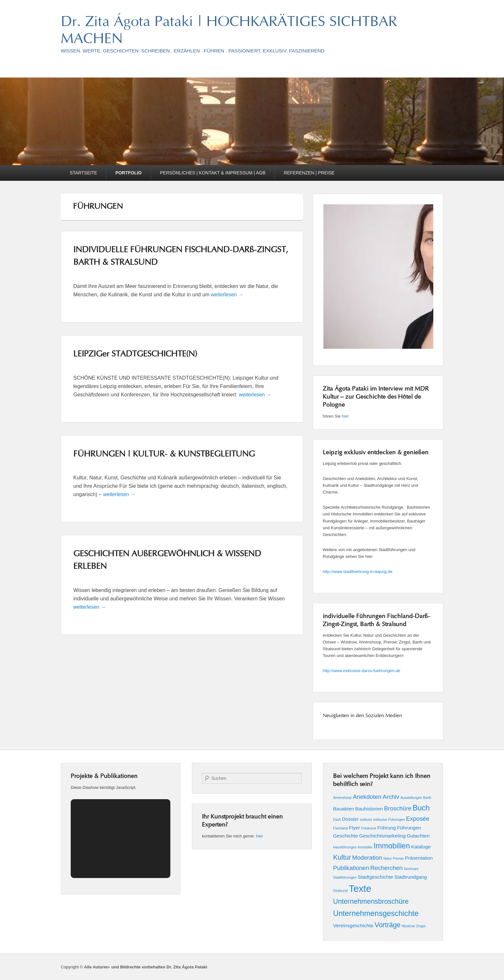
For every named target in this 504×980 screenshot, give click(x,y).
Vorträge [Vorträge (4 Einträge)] (387, 925)
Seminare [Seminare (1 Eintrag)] (411, 869)
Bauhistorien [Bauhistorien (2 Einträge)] (369, 809)
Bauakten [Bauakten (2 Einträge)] (343, 809)
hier (345, 416)
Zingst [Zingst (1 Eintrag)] (421, 926)
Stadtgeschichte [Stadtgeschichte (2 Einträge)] (375, 877)
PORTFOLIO (129, 173)
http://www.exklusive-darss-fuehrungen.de (361, 671)
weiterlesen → (227, 295)
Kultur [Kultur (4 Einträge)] (342, 857)
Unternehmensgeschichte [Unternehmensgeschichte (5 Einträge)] (376, 913)
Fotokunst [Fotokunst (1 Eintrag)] (369, 828)
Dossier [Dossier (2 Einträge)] (350, 819)
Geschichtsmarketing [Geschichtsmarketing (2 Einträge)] (382, 836)
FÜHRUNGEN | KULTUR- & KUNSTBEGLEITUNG (164, 455)
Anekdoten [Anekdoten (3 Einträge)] (367, 797)
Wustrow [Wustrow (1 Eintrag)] (408, 926)
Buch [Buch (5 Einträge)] (421, 808)
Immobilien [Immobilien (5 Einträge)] (392, 846)
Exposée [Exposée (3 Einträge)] (418, 819)
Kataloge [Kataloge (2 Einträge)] (421, 847)
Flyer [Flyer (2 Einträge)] (355, 828)
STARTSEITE (83, 173)
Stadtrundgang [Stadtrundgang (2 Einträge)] (410, 877)
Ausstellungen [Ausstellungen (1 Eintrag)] (411, 798)
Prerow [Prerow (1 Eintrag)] (398, 858)
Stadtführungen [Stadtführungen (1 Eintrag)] (345, 877)
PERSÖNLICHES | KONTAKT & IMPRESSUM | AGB (213, 173)
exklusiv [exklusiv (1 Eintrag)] (366, 819)
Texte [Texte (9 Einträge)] (360, 888)
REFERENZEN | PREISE (309, 173)
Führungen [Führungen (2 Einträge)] (409, 828)
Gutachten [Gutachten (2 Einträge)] (418, 836)
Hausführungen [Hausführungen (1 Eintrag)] (345, 847)
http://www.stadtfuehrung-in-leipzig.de (358, 572)
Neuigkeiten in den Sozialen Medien (362, 716)
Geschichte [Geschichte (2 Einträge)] (345, 836)
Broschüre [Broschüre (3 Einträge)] (398, 808)
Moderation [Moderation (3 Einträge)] (367, 858)
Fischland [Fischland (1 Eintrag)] (340, 828)
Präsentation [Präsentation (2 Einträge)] (419, 858)
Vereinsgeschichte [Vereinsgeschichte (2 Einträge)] (353, 925)
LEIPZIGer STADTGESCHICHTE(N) (135, 355)
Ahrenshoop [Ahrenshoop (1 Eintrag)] (342, 798)
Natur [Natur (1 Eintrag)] (388, 858)
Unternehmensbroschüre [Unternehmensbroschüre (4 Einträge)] (371, 901)
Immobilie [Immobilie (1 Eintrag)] (365, 847)
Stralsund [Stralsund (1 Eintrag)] (340, 891)
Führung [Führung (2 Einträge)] (387, 828)
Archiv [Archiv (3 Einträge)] (391, 797)
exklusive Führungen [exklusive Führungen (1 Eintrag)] (389, 819)
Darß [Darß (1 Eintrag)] (337, 819)
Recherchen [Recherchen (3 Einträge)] (387, 868)
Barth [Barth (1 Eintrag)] (427, 798)
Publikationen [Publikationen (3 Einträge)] (351, 868)
